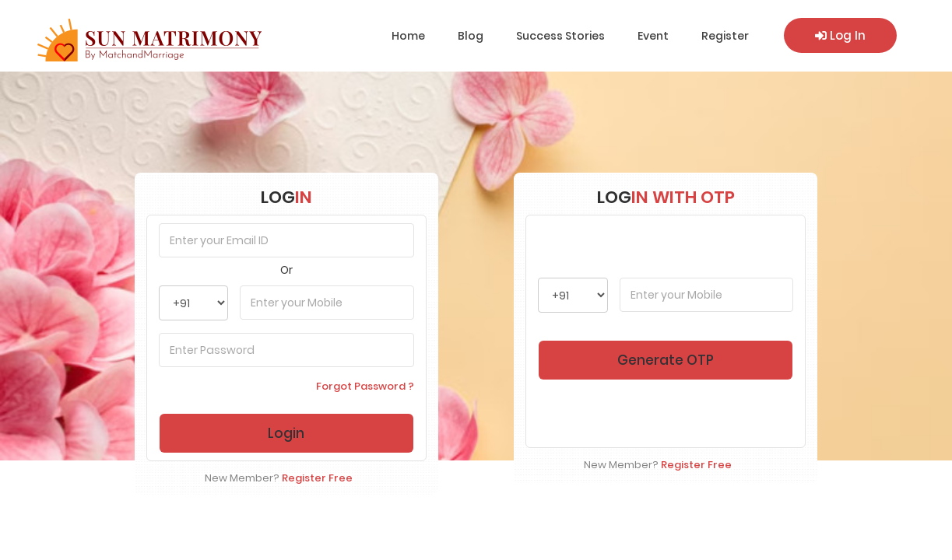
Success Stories (560, 36)
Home (408, 36)
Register (725, 36)
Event (653, 36)
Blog (471, 36)
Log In (840, 35)
